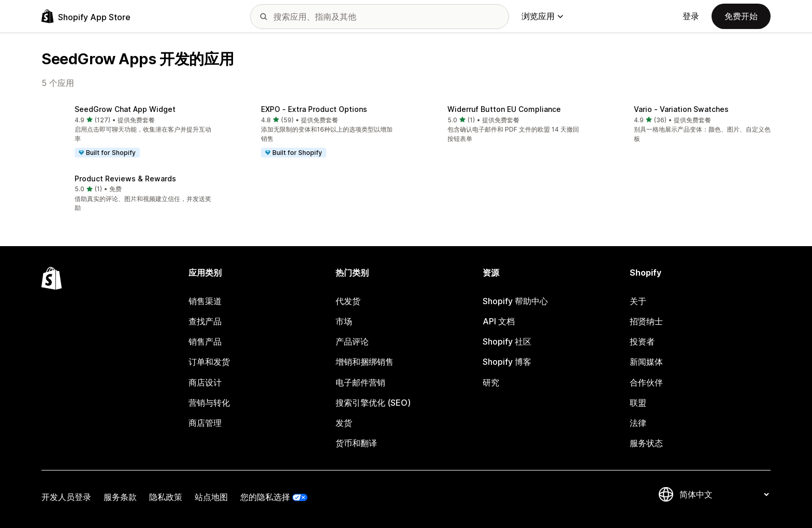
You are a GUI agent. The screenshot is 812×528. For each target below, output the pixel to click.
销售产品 (205, 341)
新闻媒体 (646, 362)
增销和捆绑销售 (365, 362)
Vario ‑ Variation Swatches (681, 109)
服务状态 (646, 443)
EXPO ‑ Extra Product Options (314, 109)
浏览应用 (542, 16)
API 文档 (499, 321)
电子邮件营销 (360, 382)
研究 (491, 382)
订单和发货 (209, 362)
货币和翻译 (356, 443)
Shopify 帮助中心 (515, 301)
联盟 (638, 403)
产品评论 (352, 341)
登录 (691, 16)
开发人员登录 (66, 497)
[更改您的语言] (724, 494)
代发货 (348, 301)
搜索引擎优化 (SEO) (373, 403)
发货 (344, 423)
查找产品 (205, 321)
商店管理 (205, 423)
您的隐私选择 (265, 497)
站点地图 (211, 497)
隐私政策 (166, 497)
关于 (638, 301)
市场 (344, 321)
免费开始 (741, 16)
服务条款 (120, 497)
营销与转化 (209, 403)
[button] (126, 132)
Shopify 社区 (507, 341)
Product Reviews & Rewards (125, 179)
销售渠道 (205, 301)
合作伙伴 (646, 382)
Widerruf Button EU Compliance (504, 109)
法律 (638, 423)
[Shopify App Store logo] (86, 16)
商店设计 (205, 382)
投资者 (642, 341)
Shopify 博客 (507, 362)
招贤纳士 (646, 321)
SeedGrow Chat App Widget (125, 109)
